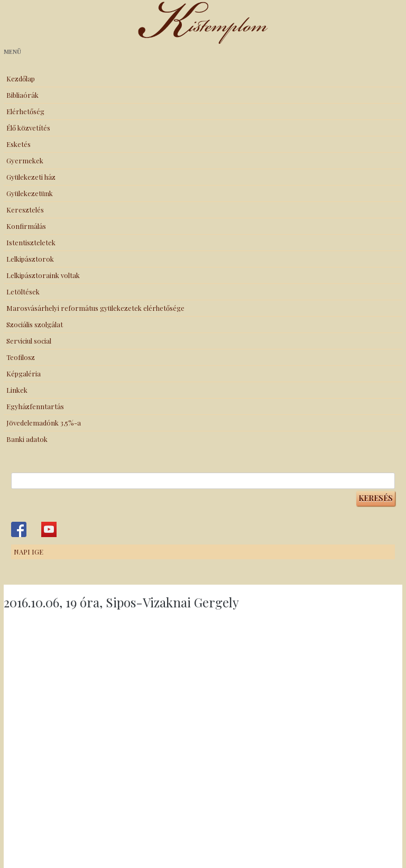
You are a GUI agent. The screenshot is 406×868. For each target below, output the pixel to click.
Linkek (17, 390)
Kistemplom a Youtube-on (49, 529)
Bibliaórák (22, 95)
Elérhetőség (25, 111)
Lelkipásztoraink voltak (43, 275)
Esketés (19, 144)
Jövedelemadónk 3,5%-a (44, 423)
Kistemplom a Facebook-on (19, 529)
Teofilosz (21, 357)
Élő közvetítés (28, 128)
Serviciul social (29, 341)
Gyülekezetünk (30, 193)
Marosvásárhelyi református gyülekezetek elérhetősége (95, 308)
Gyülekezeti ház (31, 177)
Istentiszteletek (31, 242)
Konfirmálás (26, 226)
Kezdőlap (21, 79)
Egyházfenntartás (35, 406)
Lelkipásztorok (30, 259)
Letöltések (23, 292)
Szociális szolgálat (35, 324)
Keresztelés (25, 210)
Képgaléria (24, 373)
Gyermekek (25, 160)
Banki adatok (27, 439)
